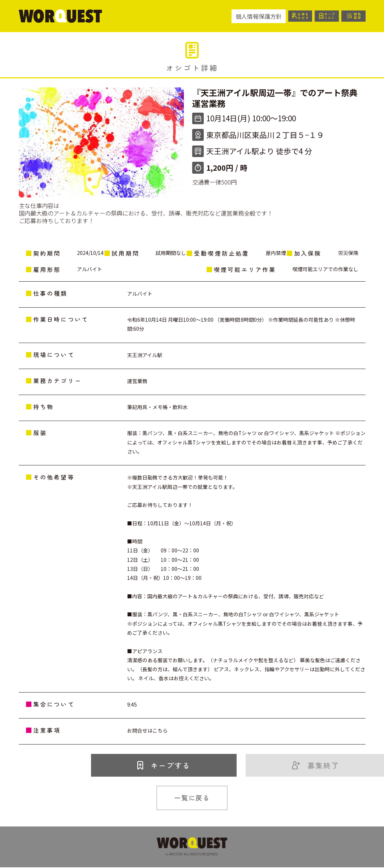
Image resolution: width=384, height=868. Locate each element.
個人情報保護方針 (253, 16)
